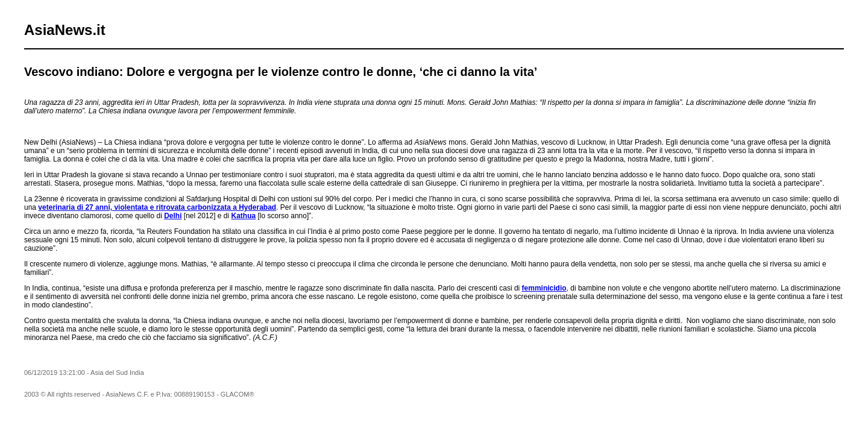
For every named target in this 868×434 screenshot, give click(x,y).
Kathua (244, 216)
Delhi (173, 216)
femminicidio (544, 288)
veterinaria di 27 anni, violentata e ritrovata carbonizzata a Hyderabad (157, 207)
